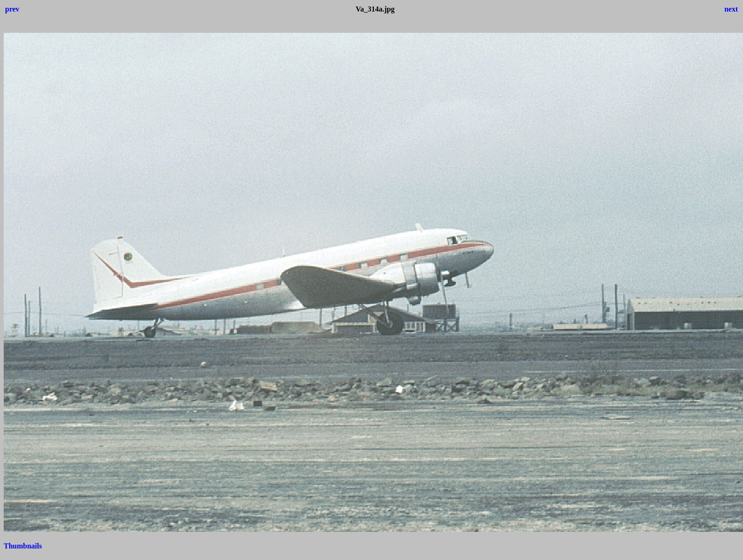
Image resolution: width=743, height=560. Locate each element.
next (731, 9)
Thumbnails (23, 546)
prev (12, 9)
